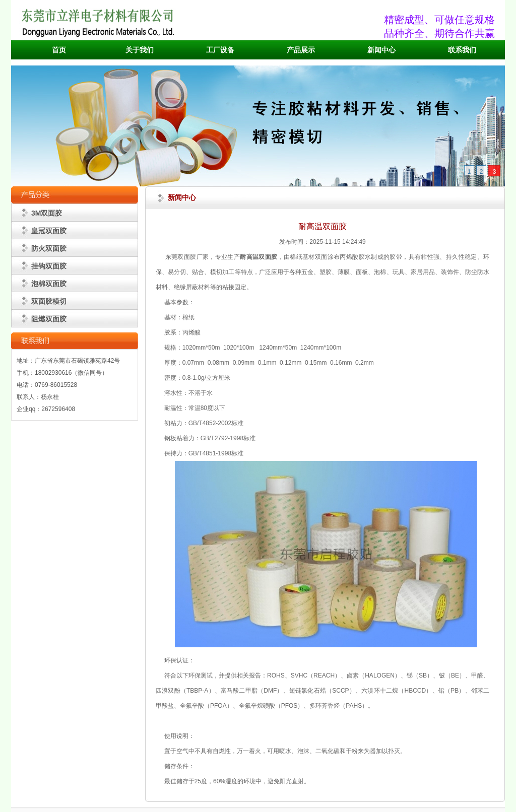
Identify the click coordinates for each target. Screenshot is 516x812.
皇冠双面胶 (49, 231)
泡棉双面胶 (49, 284)
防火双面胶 (49, 248)
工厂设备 (220, 50)
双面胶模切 (49, 301)
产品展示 (301, 50)
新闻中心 (381, 50)
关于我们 (140, 50)
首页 (59, 50)
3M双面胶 (47, 213)
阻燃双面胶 (49, 319)
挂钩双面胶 (49, 266)
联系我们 (462, 50)
